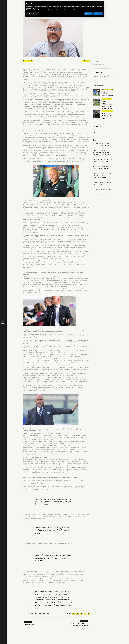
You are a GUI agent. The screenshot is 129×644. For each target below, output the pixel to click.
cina (24, 614)
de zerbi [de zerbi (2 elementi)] (96, 153)
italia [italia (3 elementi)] (95, 159)
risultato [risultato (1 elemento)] (96, 176)
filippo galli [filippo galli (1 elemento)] (107, 155)
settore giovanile (45, 614)
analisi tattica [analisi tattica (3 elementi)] (98, 146)
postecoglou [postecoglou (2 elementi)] (107, 169)
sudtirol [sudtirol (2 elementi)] (109, 182)
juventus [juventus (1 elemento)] (107, 159)
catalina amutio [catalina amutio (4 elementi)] (103, 150)
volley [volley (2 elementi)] (110, 189)
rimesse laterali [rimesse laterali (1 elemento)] (106, 173)
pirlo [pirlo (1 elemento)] (100, 169)
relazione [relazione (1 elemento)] (96, 173)
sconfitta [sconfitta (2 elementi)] (103, 178)
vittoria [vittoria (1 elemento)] (104, 189)
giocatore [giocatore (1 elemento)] (101, 157)
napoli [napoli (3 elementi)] (95, 169)
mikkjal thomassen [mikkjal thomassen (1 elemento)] (99, 166)
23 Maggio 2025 (107, 111)
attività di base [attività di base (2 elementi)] (104, 148)
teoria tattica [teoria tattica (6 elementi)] (98, 185)
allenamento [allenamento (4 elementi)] (97, 143)
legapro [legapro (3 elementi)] (107, 162)
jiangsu (36, 614)
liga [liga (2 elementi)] (94, 164)
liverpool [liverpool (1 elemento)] (100, 164)
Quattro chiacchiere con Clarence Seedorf (107, 116)
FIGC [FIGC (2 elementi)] (101, 155)
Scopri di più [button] (32, 14)
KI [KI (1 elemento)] (112, 159)
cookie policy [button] (32, 8)
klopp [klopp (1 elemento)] (101, 162)
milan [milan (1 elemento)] (108, 166)
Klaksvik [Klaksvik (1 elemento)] (96, 162)
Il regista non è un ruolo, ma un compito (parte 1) (108, 94)
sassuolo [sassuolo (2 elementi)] (96, 178)
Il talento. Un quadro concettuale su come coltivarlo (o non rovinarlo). (107, 105)
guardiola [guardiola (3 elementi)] (109, 157)
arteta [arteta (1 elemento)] (95, 148)
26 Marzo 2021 (28, 61)
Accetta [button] (98, 14)
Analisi (95, 130)
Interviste (86, 61)
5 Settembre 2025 (108, 89)
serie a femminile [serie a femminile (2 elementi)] (98, 180)
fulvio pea (29, 614)
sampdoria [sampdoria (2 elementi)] (104, 176)
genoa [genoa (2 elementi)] (95, 157)
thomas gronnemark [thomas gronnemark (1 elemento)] (100, 187)
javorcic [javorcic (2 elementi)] (100, 159)
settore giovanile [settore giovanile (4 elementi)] (99, 182)
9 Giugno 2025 (107, 99)
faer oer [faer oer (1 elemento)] (96, 155)
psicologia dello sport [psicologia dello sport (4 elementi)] (101, 171)
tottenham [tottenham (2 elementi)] (97, 189)
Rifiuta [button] (88, 14)
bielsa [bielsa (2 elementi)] (95, 150)
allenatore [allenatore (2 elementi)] (106, 143)
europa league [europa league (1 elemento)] (104, 153)
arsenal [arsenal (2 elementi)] (106, 146)
